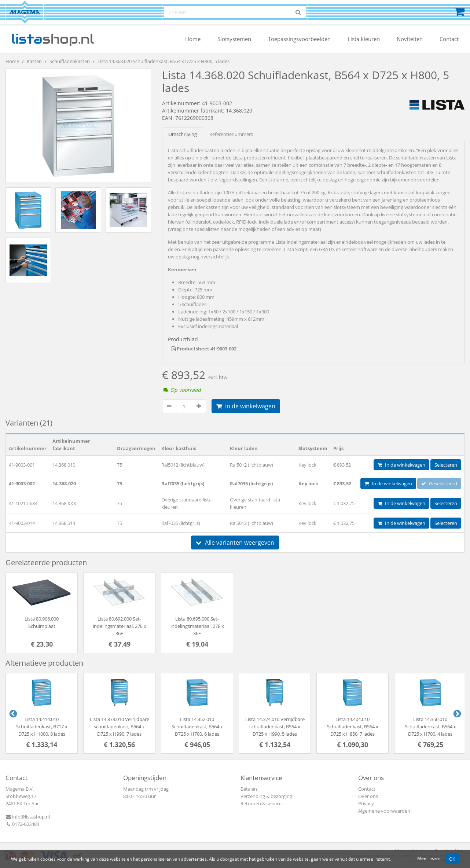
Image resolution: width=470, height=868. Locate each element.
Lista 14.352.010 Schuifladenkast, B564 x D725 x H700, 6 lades (197, 727)
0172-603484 (22, 824)
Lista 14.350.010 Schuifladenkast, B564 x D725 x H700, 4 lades (430, 727)
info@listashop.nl (28, 817)
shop (53, 39)
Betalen (249, 789)
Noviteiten (410, 39)
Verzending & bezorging (266, 796)
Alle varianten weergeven (235, 542)
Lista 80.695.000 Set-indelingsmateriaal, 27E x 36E (197, 626)
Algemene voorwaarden (384, 811)
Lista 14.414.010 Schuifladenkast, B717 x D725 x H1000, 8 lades (42, 727)
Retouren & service (261, 803)
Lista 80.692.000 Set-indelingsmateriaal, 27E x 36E (120, 626)
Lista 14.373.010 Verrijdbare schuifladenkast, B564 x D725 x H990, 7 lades (120, 727)
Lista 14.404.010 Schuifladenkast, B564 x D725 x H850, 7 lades (353, 727)
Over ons (368, 796)
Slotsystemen (234, 39)
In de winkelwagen (246, 406)
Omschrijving (183, 134)
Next (456, 713)
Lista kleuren (364, 39)
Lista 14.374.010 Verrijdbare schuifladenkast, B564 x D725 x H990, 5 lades (275, 727)
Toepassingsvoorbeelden (299, 39)
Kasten (34, 61)
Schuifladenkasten (70, 61)
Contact (449, 39)
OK (452, 859)
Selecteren (446, 465)
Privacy (366, 803)
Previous (12, 713)
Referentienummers (231, 134)
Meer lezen (429, 858)
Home (193, 39)
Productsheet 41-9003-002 (204, 349)
